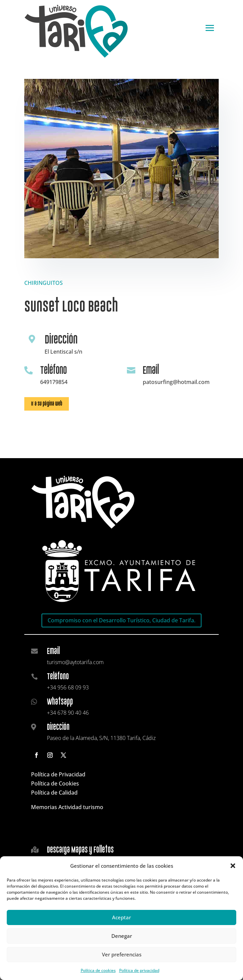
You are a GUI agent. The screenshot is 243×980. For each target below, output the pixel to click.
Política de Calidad (54, 793)
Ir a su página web (47, 404)
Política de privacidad (139, 970)
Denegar (122, 936)
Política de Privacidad (58, 774)
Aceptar (122, 917)
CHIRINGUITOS (44, 283)
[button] (233, 866)
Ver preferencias (122, 954)
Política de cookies (98, 970)
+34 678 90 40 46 (68, 713)
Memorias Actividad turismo (67, 807)
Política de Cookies (55, 783)
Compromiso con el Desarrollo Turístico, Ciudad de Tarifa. (122, 620)
